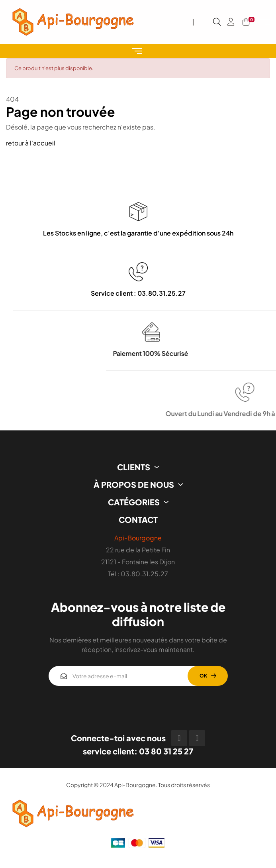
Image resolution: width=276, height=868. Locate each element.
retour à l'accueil (31, 143)
